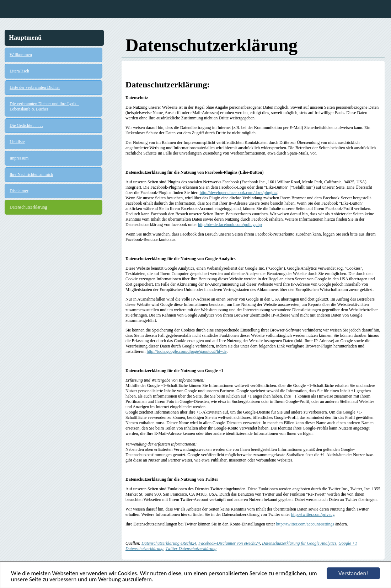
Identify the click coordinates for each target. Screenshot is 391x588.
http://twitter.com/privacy (313, 514)
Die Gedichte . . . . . (26, 125)
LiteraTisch (19, 71)
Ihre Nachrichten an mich (31, 174)
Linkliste (17, 142)
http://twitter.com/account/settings (305, 524)
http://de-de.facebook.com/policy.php (230, 225)
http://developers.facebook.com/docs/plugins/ (239, 193)
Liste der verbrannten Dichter (35, 87)
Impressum (19, 158)
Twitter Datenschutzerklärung (191, 549)
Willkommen (21, 55)
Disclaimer (19, 191)
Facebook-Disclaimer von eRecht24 (229, 543)
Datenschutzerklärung (28, 207)
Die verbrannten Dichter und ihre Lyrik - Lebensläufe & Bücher (44, 106)
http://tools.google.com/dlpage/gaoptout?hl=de (187, 351)
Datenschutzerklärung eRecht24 (169, 543)
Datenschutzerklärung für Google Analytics (299, 543)
